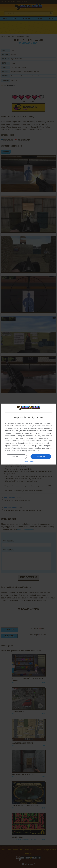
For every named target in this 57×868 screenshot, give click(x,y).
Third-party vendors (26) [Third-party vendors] (27, 436)
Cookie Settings (22, 450)
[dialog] (29, 434)
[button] (29, 462)
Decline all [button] (16, 457)
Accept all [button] (41, 457)
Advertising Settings (20, 448)
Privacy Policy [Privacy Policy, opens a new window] (33, 450)
